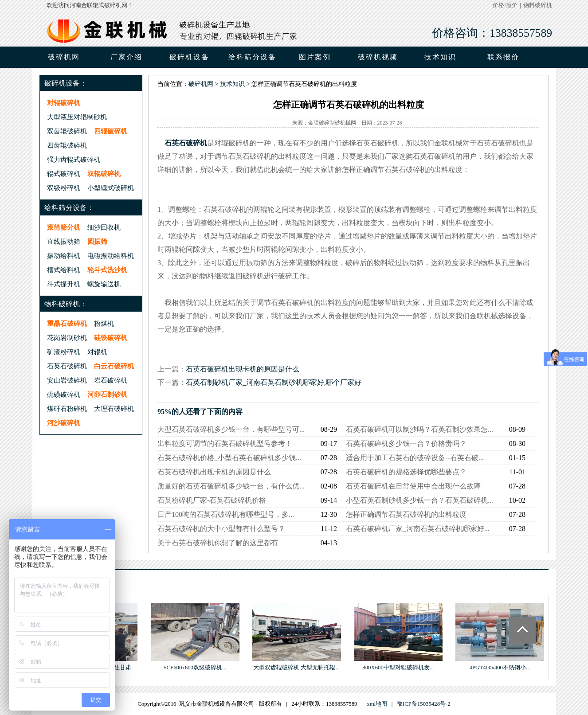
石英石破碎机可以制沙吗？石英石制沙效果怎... (419, 429)
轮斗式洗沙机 (107, 270)
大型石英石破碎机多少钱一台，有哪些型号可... (231, 429)
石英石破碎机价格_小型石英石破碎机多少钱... (229, 458)
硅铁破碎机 (111, 338)
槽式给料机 (64, 270)
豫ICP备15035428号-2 (424, 704)
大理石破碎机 (114, 408)
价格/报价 (505, 5)
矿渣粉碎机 (64, 352)
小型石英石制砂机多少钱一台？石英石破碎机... (419, 500)
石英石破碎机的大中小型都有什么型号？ (221, 529)
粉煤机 (104, 323)
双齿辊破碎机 (67, 131)
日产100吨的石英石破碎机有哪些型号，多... (226, 514)
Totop (522, 630)
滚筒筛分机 (64, 227)
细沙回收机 (104, 227)
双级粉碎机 (64, 188)
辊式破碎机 (64, 174)
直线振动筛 (64, 241)
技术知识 (232, 84)
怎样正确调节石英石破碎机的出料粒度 (406, 514)
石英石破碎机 (67, 366)
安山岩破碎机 (67, 380)
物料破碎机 (538, 5)
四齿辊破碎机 (67, 145)
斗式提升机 (64, 284)
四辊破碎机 (111, 131)
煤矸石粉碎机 (67, 408)
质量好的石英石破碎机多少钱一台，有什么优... (231, 486)
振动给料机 (64, 256)
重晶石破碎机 (67, 323)
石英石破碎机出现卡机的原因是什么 (243, 369)
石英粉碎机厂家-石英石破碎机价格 (212, 500)
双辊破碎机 (104, 174)
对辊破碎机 (64, 103)
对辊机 (97, 352)
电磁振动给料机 (111, 256)
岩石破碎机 (111, 380)
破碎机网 (64, 57)
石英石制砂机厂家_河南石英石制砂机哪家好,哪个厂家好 (274, 382)
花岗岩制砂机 (67, 338)
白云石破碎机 (114, 366)
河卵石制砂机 (107, 394)
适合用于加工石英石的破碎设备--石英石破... (415, 458)
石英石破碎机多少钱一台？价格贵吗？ (406, 443)
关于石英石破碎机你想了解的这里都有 (218, 543)
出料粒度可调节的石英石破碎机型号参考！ (225, 443)
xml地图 (377, 704)
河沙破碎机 (64, 423)
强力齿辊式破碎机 (74, 159)
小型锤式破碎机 (111, 188)
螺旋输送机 (104, 284)
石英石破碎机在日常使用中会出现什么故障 (413, 486)
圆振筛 (97, 241)
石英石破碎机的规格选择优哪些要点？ (406, 472)
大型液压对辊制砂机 (77, 117)
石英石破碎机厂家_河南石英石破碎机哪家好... (418, 529)
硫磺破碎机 (64, 394)
